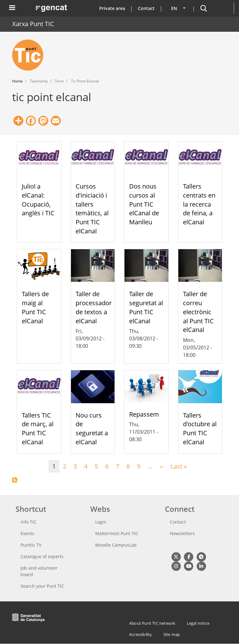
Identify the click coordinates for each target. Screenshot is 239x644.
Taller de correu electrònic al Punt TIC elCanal (198, 312)
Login (101, 522)
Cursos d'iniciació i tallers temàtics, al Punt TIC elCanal (92, 209)
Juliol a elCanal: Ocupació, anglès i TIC (38, 200)
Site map (172, 634)
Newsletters (182, 533)
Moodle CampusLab (116, 545)
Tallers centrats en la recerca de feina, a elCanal (199, 204)
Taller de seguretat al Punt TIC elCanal (146, 307)
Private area (112, 8)
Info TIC (28, 522)
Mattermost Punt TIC (117, 533)
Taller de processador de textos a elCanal (94, 307)
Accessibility (141, 634)
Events (27, 533)
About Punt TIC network (152, 623)
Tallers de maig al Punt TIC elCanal (35, 307)
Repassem (144, 414)
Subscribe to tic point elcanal (15, 480)
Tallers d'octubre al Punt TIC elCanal (200, 429)
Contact (146, 8)
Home (17, 81)
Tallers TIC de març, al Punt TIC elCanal (38, 429)
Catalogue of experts (42, 556)
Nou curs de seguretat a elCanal (92, 429)
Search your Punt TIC (42, 586)
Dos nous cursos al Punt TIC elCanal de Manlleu (144, 204)
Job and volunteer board (39, 571)
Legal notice (198, 623)
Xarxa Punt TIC (33, 24)
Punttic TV (31, 545)
